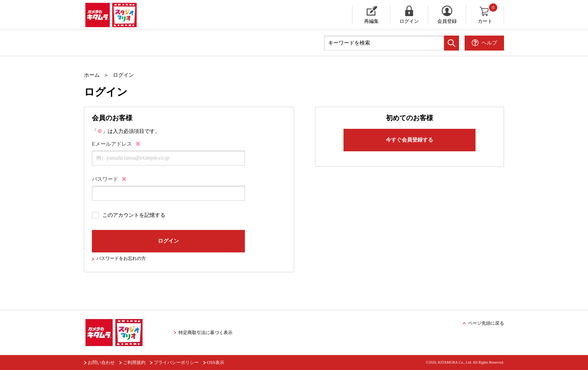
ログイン (409, 21)
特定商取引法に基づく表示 (205, 333)
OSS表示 (216, 363)
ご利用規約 (134, 363)
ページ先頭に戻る (486, 323)
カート (488, 15)
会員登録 (447, 21)
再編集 (371, 21)
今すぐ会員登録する (409, 140)
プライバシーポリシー (176, 363)
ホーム (92, 75)
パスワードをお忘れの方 (121, 258)
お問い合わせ (101, 363)
